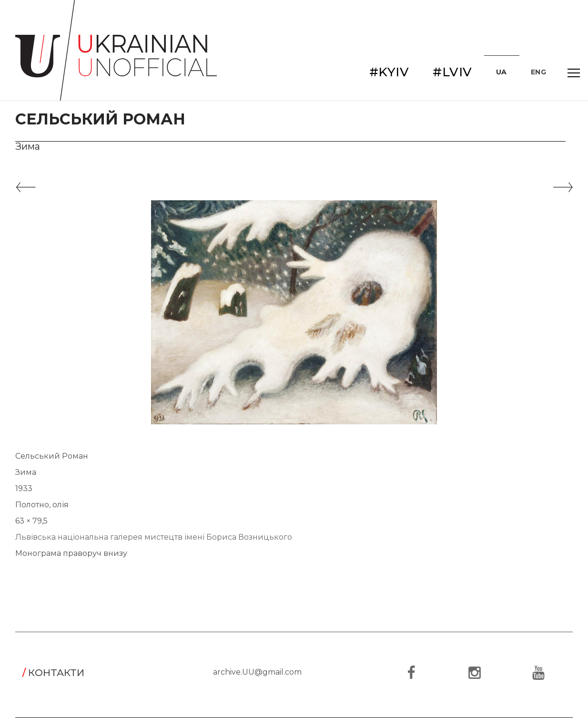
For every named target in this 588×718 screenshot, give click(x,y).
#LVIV (452, 72)
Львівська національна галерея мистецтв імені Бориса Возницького (154, 537)
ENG (539, 72)
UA (502, 72)
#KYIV (389, 72)
